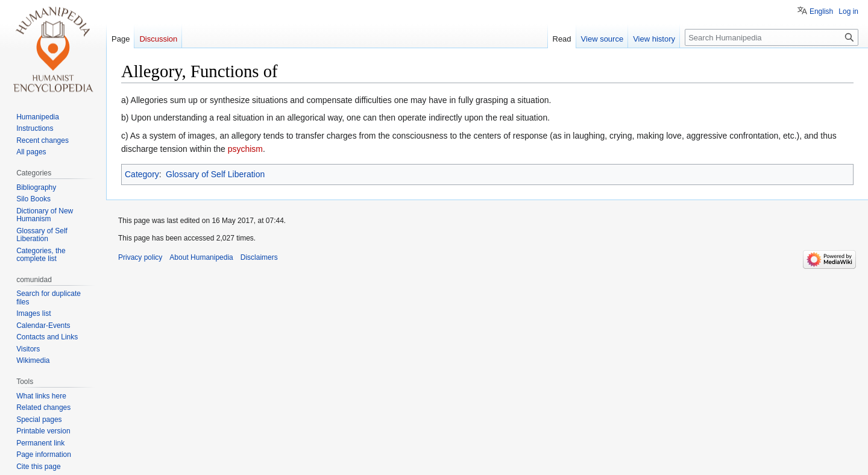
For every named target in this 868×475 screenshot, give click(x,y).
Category (142, 174)
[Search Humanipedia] (772, 37)
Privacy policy (140, 257)
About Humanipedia (201, 257)
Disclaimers (259, 257)
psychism (245, 149)
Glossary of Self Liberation (215, 174)
